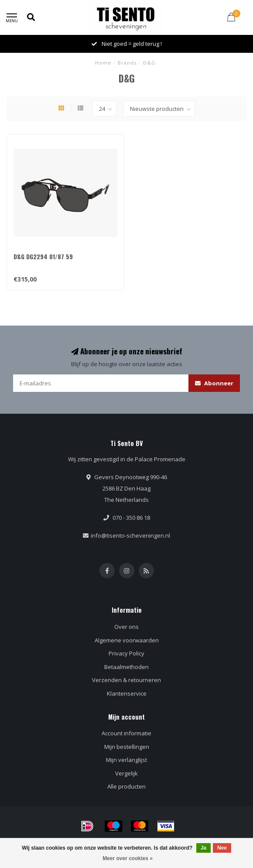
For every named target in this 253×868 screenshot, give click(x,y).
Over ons (126, 627)
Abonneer (214, 383)
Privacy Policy (126, 653)
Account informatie (126, 733)
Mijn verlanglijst (126, 760)
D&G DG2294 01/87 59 (43, 256)
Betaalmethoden (126, 667)
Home (103, 63)
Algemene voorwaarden (127, 640)
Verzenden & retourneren (126, 680)
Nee (222, 848)
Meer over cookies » (128, 858)
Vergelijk (126, 773)
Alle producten (126, 786)
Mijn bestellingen (127, 747)
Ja (203, 848)
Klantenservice (127, 693)
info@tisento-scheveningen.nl (130, 535)
